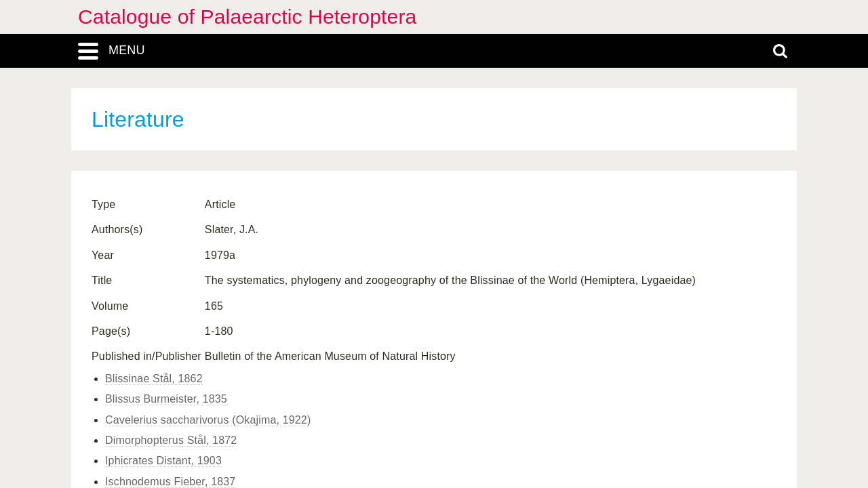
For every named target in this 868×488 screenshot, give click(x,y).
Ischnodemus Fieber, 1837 (170, 482)
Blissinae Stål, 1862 (154, 379)
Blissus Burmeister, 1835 (166, 399)
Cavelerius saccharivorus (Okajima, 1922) (208, 420)
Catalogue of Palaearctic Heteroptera (247, 17)
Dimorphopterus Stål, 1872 (171, 440)
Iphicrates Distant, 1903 (163, 461)
